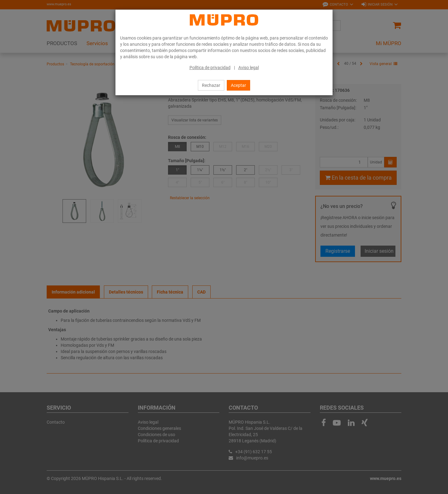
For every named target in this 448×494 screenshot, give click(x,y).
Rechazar (211, 85)
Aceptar (238, 85)
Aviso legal (249, 68)
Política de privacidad (210, 68)
